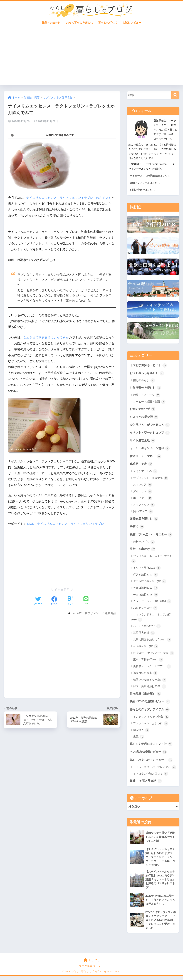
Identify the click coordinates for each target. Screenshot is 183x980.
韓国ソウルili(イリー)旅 (150, 681)
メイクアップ (144, 506)
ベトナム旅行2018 (147, 628)
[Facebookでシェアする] (54, 601)
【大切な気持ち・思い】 (149, 365)
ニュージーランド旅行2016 (152, 603)
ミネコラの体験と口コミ (151, 776)
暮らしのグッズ (108, 23)
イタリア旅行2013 (147, 570)
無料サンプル (144, 543)
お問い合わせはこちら (142, 190)
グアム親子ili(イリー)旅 (150, 583)
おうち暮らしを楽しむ (80, 23)
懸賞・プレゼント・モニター (152, 536)
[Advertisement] (92, 58)
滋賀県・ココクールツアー (152, 668)
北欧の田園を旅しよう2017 (152, 641)
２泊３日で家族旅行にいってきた (46, 338)
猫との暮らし (144, 381)
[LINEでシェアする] (86, 601)
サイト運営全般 (143, 441)
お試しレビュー (132, 23)
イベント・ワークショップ (151, 433)
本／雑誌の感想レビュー (149, 754)
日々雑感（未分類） (146, 695)
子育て (137, 528)
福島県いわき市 (145, 675)
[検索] (175, 95)
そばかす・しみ (145, 473)
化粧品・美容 (142, 465)
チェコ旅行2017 (146, 590)
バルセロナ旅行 (145, 610)
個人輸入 (141, 732)
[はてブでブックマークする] (70, 601)
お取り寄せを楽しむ (146, 388)
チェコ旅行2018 (146, 596)
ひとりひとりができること (151, 425)
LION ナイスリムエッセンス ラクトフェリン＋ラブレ (66, 524)
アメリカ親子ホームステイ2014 (151, 561)
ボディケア (143, 499)
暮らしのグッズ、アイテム (151, 711)
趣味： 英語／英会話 (147, 783)
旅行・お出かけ (51, 23)
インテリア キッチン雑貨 (151, 719)
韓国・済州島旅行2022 (150, 688)
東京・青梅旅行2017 (148, 661)
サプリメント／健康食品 (100, 613)
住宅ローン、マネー (146, 457)
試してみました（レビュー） (152, 762)
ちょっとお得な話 (145, 417)
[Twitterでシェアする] (38, 601)
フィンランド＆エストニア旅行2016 (151, 619)
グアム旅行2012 (146, 576)
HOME (92, 964)
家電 (139, 739)
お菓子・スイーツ (147, 395)
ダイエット (143, 493)
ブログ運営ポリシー (91, 970)
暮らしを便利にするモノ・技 (152, 746)
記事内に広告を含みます (60, 135)
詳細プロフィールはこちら (145, 183)
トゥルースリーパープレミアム (155, 770)
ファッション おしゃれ (151, 725)
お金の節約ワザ (143, 409)
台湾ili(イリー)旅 (146, 648)
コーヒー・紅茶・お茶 (149, 402)
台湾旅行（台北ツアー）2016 (154, 655)
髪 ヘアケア (143, 513)
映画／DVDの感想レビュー (151, 703)
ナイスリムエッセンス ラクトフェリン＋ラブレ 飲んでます (69, 198)
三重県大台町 (144, 635)
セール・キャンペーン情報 (151, 449)
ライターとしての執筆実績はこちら (150, 176)
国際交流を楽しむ (145, 520)
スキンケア (143, 486)
